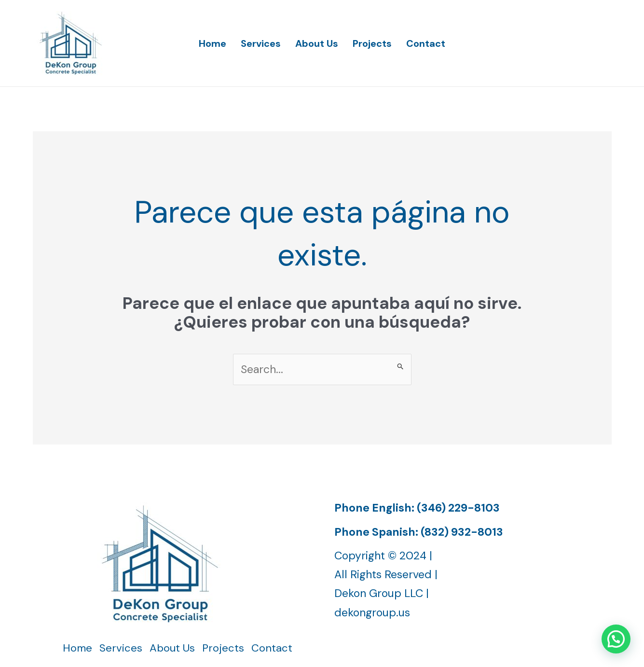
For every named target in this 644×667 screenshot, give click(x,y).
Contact (426, 43)
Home (212, 43)
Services (261, 43)
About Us (317, 43)
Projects (372, 43)
